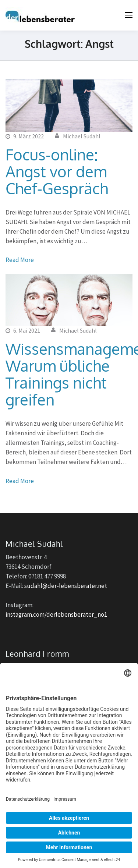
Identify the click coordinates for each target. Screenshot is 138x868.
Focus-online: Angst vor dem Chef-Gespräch (57, 171)
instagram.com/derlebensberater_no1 (56, 614)
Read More (20, 260)
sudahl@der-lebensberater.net (66, 586)
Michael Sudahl (82, 136)
